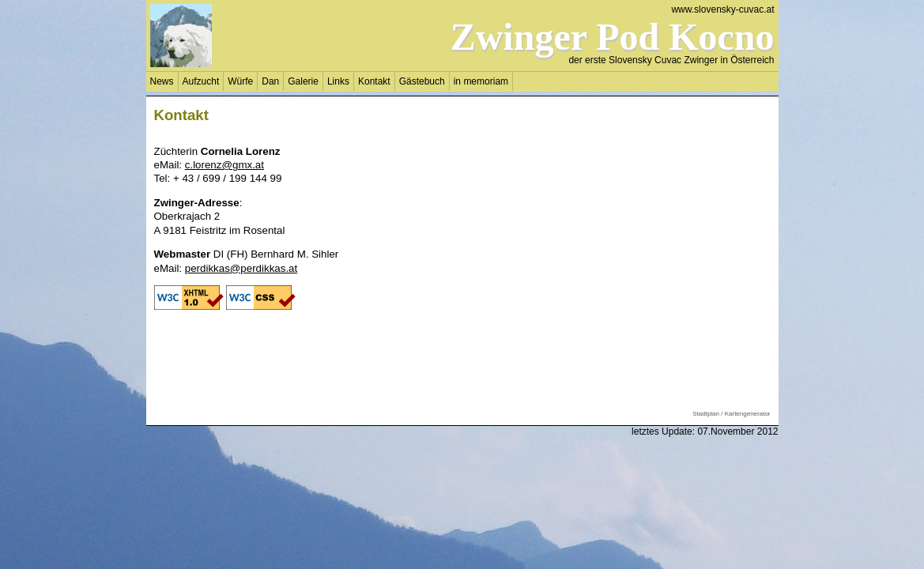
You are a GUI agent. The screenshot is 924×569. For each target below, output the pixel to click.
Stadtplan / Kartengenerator (731, 414)
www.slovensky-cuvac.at (722, 9)
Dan (270, 81)
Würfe (240, 81)
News (162, 81)
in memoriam (481, 81)
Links (338, 81)
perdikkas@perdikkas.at (241, 268)
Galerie (303, 81)
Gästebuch (422, 81)
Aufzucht (201, 81)
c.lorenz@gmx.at (224, 165)
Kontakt (374, 81)
